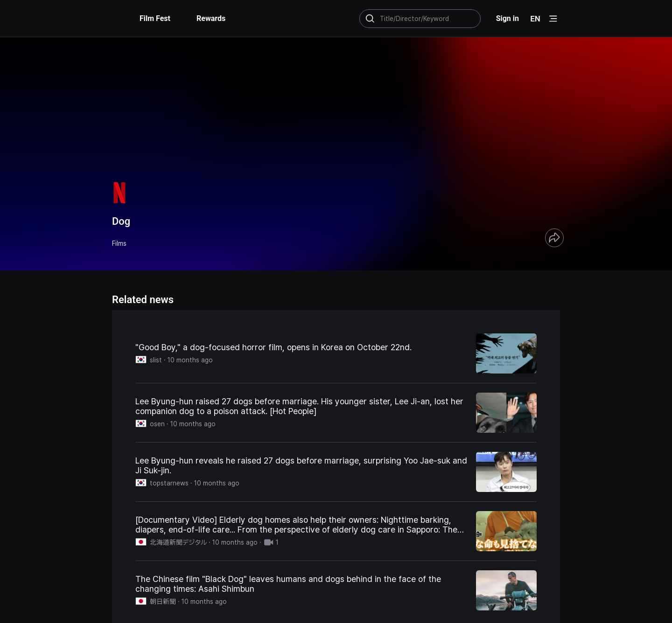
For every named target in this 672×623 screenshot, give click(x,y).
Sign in (507, 18)
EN (535, 19)
